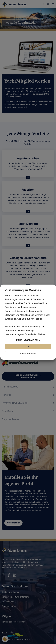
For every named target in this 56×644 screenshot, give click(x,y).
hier (43, 334)
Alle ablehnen (28, 354)
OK (28, 346)
